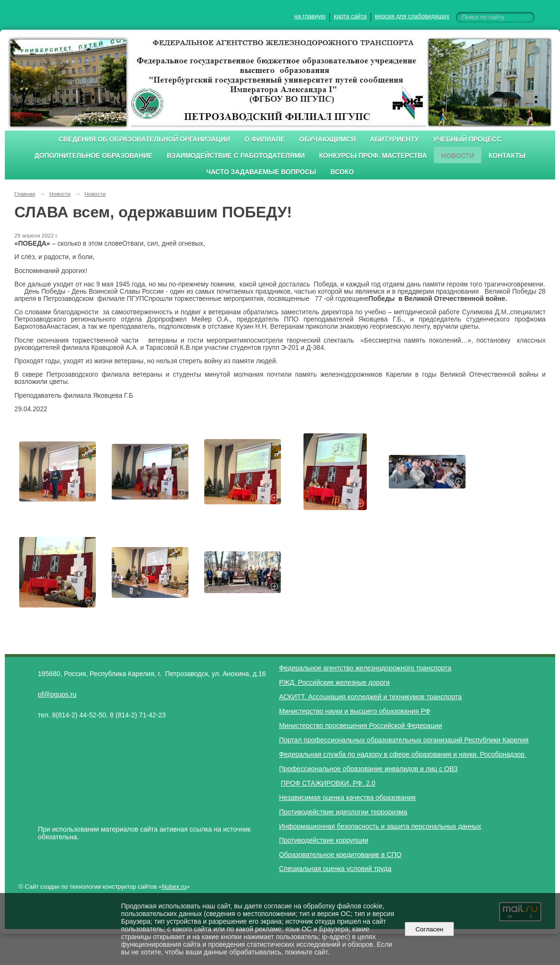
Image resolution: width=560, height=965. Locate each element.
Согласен (429, 929)
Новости (458, 156)
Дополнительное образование (93, 156)
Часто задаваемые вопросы (261, 172)
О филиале (265, 139)
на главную (310, 16)
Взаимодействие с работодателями (236, 156)
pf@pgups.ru (57, 694)
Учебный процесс (467, 139)
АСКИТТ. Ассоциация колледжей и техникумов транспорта (370, 697)
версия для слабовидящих (412, 16)
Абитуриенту (395, 139)
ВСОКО (342, 172)
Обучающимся (327, 139)
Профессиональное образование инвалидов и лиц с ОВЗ (368, 769)
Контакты (507, 156)
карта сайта (350, 16)
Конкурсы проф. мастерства (373, 156)
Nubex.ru (174, 887)
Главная (25, 194)
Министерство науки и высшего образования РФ (355, 711)
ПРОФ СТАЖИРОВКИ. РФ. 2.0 (328, 783)
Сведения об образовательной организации (144, 139)
